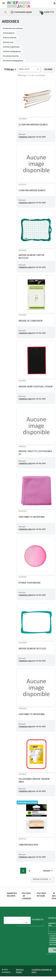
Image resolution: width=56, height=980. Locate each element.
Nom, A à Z (29, 69)
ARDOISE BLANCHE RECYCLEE (32, 649)
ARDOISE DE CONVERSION (30, 321)
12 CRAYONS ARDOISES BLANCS (33, 125)
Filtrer (48, 69)
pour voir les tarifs (32, 137)
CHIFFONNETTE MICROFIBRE (32, 517)
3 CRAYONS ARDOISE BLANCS (32, 190)
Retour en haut (42, 879)
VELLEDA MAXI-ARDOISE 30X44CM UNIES (34, 780)
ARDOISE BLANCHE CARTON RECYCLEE (31, 257)
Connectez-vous (25, 137)
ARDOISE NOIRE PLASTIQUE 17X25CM (35, 387)
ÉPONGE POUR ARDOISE (30, 583)
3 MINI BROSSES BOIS (28, 845)
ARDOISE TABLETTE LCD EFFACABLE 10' (35, 453)
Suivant (48, 871)
